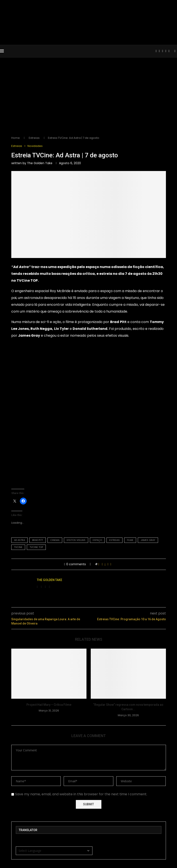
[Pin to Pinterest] (108, 564)
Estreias (34, 138)
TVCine (18, 547)
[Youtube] (163, 51)
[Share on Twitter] (105, 564)
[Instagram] (159, 51)
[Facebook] (156, 51)
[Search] (175, 51)
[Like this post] (99, 564)
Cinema (55, 540)
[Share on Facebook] (102, 564)
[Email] (166, 51)
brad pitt (38, 540)
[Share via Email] (111, 564)
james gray (148, 540)
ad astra (19, 540)
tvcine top (36, 547)
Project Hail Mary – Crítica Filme (49, 705)
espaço (97, 540)
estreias (114, 540)
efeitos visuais (76, 540)
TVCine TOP (27, 280)
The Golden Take (40, 163)
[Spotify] (169, 51)
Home (16, 138)
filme (130, 540)
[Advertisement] (88, 100)
